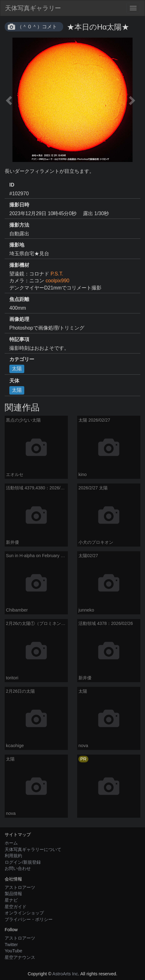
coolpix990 (57, 281)
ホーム (11, 843)
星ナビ (11, 900)
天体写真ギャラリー (33, 8)
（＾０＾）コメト (37, 27)
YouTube (14, 951)
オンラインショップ (24, 913)
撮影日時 (19, 205)
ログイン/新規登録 (23, 862)
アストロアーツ (20, 887)
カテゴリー (22, 359)
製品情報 (13, 894)
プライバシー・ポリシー (29, 919)
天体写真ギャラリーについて (33, 849)
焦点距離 (19, 299)
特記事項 (19, 339)
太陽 (17, 369)
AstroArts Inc (65, 974)
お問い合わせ (18, 868)
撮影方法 (19, 225)
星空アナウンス (20, 957)
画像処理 (19, 319)
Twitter (11, 945)
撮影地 (17, 245)
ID (12, 185)
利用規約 (13, 856)
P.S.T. (57, 274)
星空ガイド (16, 907)
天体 (14, 381)
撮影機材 (19, 265)
